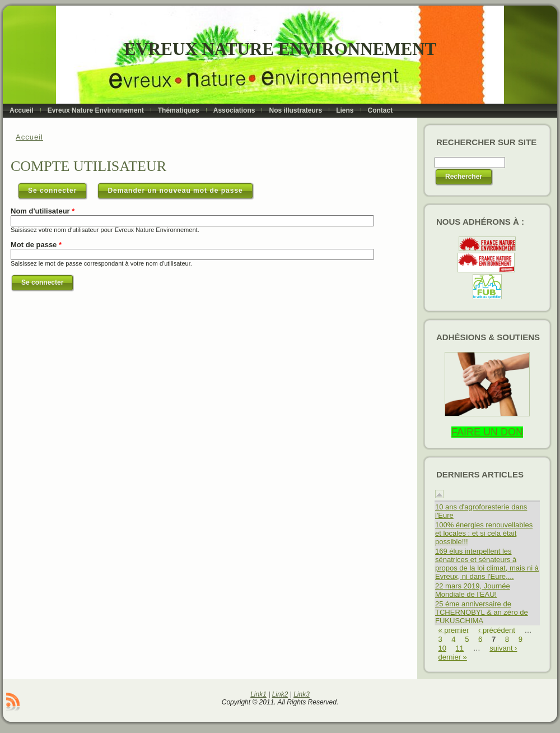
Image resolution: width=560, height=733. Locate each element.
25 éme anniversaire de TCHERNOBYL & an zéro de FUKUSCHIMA (482, 612)
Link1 (258, 694)
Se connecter (58, 188)
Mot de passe (36, 245)
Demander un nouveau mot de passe (175, 191)
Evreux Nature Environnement (280, 49)
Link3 (302, 694)
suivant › (503, 648)
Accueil (29, 137)
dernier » (453, 657)
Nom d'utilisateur (43, 211)
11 (460, 648)
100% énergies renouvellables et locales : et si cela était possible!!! (484, 533)
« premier (454, 630)
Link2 (280, 694)
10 (442, 648)
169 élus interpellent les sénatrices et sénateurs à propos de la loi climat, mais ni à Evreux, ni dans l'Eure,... (487, 564)
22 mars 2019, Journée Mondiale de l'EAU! (473, 590)
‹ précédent (497, 630)
